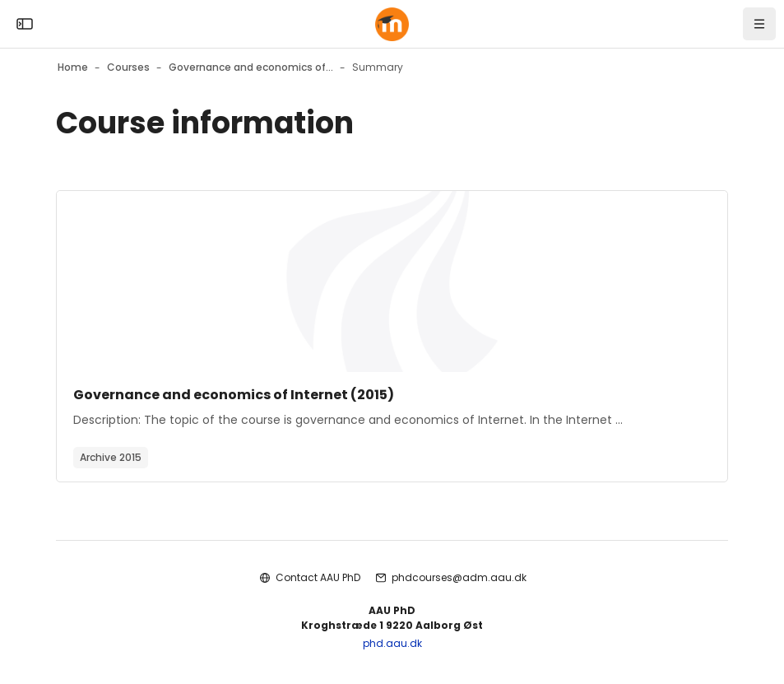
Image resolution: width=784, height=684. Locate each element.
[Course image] (392, 282)
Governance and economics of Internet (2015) (234, 395)
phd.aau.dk (392, 643)
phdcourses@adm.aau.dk (459, 577)
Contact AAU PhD (318, 577)
